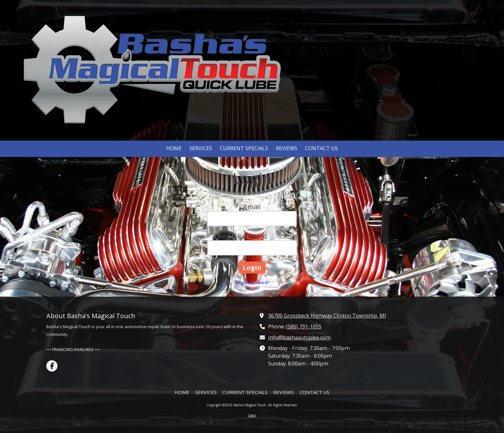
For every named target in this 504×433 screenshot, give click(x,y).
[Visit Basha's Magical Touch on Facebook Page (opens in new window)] (52, 366)
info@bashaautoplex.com (299, 337)
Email (252, 207)
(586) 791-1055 (304, 327)
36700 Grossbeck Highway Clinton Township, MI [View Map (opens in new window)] (327, 316)
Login (252, 415)
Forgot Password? (252, 282)
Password (252, 236)
